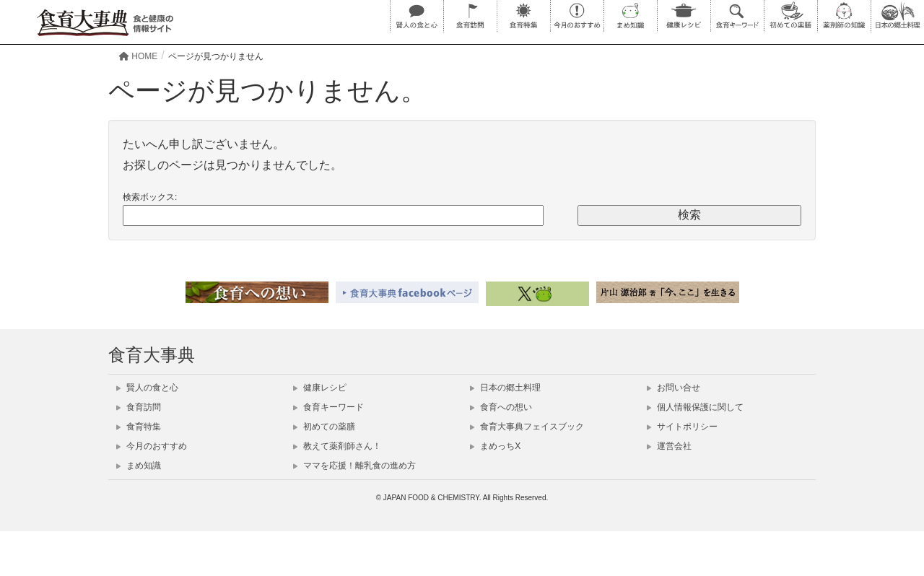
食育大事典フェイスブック (527, 427)
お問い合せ (674, 388)
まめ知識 (139, 466)
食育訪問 (139, 407)
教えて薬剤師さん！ (337, 446)
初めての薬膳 (324, 427)
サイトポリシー (682, 427)
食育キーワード (328, 407)
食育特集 (139, 427)
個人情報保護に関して (695, 407)
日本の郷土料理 (505, 388)
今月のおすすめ (152, 446)
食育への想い (501, 407)
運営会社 (669, 446)
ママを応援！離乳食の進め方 (354, 466)
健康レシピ (320, 388)
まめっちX (495, 446)
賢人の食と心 (147, 388)
